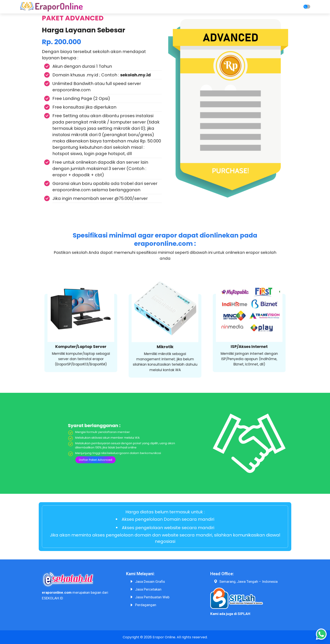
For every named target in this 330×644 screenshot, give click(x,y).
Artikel (255, 7)
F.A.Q (238, 7)
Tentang (150, 7)
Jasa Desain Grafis (150, 582)
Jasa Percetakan (148, 589)
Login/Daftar (278, 7)
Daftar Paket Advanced (143, 446)
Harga (196, 7)
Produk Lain (217, 7)
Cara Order (174, 7)
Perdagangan (146, 605)
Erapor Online (164, 637)
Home (131, 7)
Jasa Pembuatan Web (152, 597)
